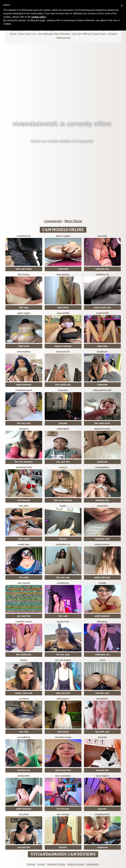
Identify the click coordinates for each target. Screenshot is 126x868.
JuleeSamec (63, 699)
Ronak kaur (24, 544)
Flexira (24, 660)
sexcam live (102, 770)
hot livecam (24, 500)
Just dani (102, 236)
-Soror (102, 660)
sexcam (63, 423)
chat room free (63, 770)
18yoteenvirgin (102, 429)
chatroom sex (102, 655)
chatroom (63, 269)
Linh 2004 (24, 506)
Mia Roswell (24, 583)
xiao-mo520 (63, 313)
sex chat (24, 732)
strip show (24, 539)
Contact (41, 864)
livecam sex (24, 770)
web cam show (24, 269)
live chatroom (24, 655)
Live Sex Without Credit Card (89, 34)
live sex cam (24, 423)
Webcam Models (76, 864)
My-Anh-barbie (63, 660)
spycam (102, 809)
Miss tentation (63, 776)
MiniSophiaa (24, 352)
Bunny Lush (63, 622)
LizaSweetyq (63, 275)
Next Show (73, 221)
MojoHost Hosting (56, 864)
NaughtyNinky (102, 814)
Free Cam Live (27, 34)
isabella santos (24, 622)
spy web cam (102, 732)
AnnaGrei (24, 429)
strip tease (63, 732)
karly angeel (102, 776)
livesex (63, 539)
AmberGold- (63, 429)
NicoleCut (24, 699)
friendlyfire (102, 699)
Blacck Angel (63, 236)
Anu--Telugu (63, 814)
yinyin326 (102, 506)
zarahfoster (63, 583)
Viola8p (102, 583)
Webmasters (93, 864)
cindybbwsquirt (24, 390)
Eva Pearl (24, 814)
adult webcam (24, 385)
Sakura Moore (102, 544)
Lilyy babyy (24, 275)
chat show (63, 307)
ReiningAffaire (102, 467)
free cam (24, 307)
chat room (24, 346)
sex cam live (63, 462)
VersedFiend (24, 737)
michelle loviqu (63, 737)
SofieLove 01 (102, 275)
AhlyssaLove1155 (102, 390)
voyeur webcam (63, 346)
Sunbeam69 (102, 313)
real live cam (102, 693)
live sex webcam (24, 462)
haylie (63, 506)
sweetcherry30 (24, 467)
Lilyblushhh (24, 776)
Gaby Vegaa (24, 313)
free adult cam (63, 385)
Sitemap (31, 864)
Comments (53, 221)
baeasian (63, 390)
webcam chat (102, 539)
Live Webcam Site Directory (54, 34)
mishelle (102, 737)
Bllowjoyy (102, 622)
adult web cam (102, 577)
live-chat (24, 577)
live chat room (102, 423)
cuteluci (63, 467)
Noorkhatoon (24, 236)
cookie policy (39, 17)
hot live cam (63, 655)
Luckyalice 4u (63, 544)
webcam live (102, 269)
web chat (102, 346)
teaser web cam (102, 307)
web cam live (63, 693)
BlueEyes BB (63, 352)
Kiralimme (102, 352)
